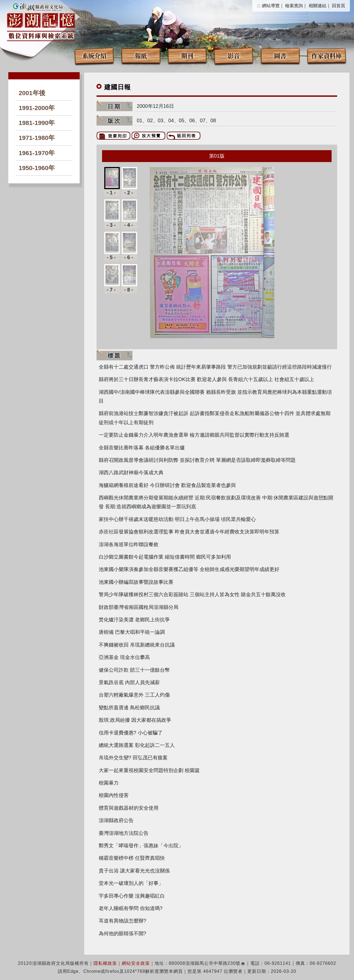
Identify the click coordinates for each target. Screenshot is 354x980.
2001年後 (32, 93)
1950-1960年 (37, 168)
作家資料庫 (327, 55)
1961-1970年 (37, 153)
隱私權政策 (105, 963)
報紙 (141, 55)
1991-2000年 (37, 108)
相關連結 (317, 6)
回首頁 (339, 6)
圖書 (280, 55)
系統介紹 (94, 55)
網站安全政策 (136, 963)
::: (259, 6)
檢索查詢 (294, 6)
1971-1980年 (37, 138)
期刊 (187, 55)
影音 (234, 55)
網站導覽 (271, 6)
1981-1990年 (37, 123)
